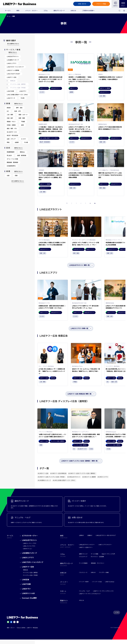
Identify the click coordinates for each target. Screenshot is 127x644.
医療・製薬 (22, 118)
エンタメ (23, 139)
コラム (46, 11)
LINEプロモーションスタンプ (15, 67)
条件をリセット (13, 52)
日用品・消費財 (11, 125)
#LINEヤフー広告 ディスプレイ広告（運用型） (82, 473)
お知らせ (73, 11)
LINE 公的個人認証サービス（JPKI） (18, 95)
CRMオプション (28, 549)
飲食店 (9, 108)
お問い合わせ (82, 4)
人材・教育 (10, 115)
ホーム (9, 16)
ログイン (115, 6)
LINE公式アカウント (13, 56)
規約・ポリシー (11, 628)
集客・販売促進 (22, 155)
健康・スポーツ (23, 115)
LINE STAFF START (13, 74)
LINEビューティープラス (30, 543)
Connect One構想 (29, 598)
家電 (8, 142)
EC (8, 111)
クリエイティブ (83, 557)
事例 (18, 11)
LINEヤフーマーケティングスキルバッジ (90, 594)
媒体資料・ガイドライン (98, 563)
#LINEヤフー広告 (43, 473)
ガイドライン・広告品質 (97, 557)
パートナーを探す (84, 582)
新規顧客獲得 (11, 152)
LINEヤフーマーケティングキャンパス (103, 591)
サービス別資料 (83, 563)
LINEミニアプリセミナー (105, 545)
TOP (117, 612)
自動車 (17, 142)
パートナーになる (97, 582)
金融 (22, 125)
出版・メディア (11, 139)
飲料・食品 (19, 108)
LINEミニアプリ (12, 63)
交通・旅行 (10, 118)
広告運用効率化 (11, 166)
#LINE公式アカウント (74, 477)
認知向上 (22, 152)
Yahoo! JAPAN (21, 628)
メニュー (123, 4)
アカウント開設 (101, 4)
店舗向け (90, 535)
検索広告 (13, 81)
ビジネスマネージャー (30, 536)
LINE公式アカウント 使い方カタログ (106, 535)
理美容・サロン (11, 122)
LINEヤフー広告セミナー (86, 547)
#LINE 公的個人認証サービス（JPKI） (64, 480)
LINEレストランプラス (29, 546)
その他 (23, 98)
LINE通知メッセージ (13, 60)
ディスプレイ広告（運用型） (18, 84)
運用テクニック (83, 554)
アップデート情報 (104, 572)
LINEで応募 (10, 91)
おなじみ (82, 600)
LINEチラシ (23, 91)
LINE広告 (25, 580)
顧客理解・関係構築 (12, 162)
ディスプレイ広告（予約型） (18, 88)
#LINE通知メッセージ (44, 480)
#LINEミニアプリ (103, 477)
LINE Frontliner (110, 582)
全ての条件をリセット (13, 44)
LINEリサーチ (11, 98)
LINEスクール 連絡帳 (13, 70)
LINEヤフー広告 (12, 77)
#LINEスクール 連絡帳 (89, 477)
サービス (8, 11)
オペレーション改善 (12, 159)
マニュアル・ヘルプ (84, 591)
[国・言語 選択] (124, 11)
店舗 (16, 176)
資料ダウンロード (59, 11)
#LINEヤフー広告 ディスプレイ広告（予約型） (52, 477)
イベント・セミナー (31, 11)
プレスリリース (83, 572)
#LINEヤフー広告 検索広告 (58, 473)
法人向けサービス (12, 132)
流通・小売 (17, 111)
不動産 (23, 122)
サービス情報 (95, 554)
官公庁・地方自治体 (12, 135)
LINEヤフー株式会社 (32, 628)
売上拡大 (9, 155)
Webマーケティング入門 (108, 554)
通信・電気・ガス (12, 129)
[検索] (120, 11)
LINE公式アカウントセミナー (87, 545)
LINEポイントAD (28, 593)
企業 (8, 176)
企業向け (82, 535)
